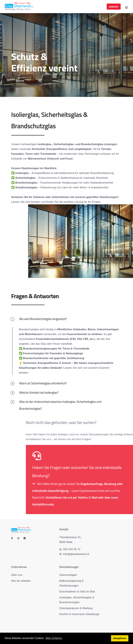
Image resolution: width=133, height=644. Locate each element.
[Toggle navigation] (126, 8)
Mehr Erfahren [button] (54, 638)
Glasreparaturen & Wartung (76, 608)
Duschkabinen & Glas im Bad (77, 592)
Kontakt (114, 7)
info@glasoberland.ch (74, 554)
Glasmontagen (68, 575)
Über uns (17, 575)
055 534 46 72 (70, 549)
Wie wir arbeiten (21, 581)
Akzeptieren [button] (120, 638)
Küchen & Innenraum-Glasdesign (79, 614)
